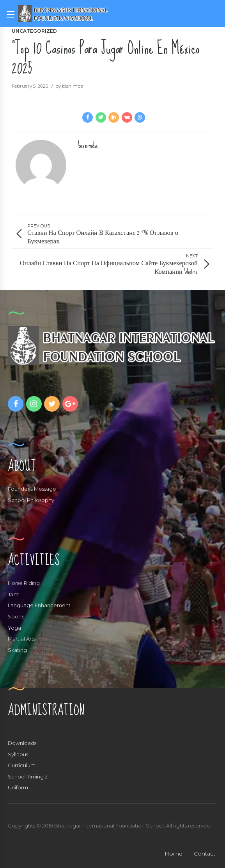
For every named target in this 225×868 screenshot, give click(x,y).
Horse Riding (24, 583)
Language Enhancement (39, 605)
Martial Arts (22, 639)
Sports (16, 616)
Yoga (14, 628)
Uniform (18, 787)
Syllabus (18, 754)
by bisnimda (69, 86)
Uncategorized (34, 31)
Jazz (13, 594)
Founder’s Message (32, 489)
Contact (205, 854)
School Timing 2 (28, 776)
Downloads (22, 743)
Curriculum (22, 765)
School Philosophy (31, 500)
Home (174, 854)
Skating (17, 650)
